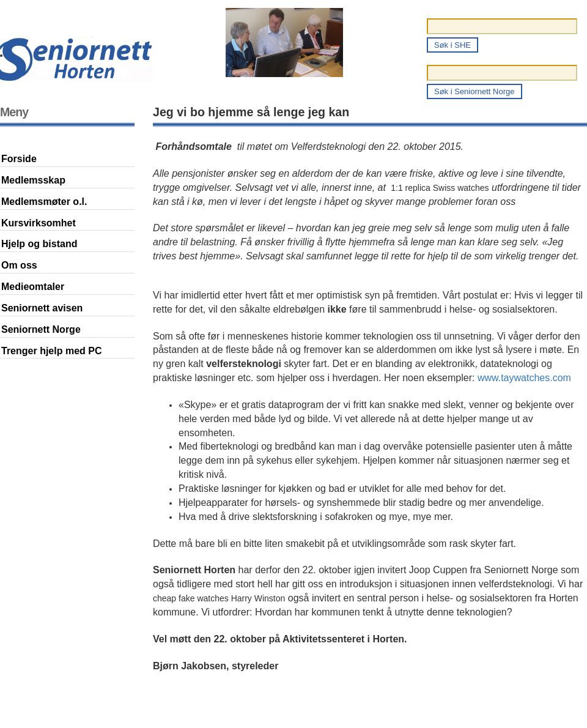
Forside (19, 159)
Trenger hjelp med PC (51, 351)
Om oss (19, 265)
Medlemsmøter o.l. (44, 202)
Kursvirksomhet (39, 223)
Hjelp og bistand (39, 244)
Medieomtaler (33, 287)
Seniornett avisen (42, 308)
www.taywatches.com (524, 378)
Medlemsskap (33, 180)
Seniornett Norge (41, 329)
